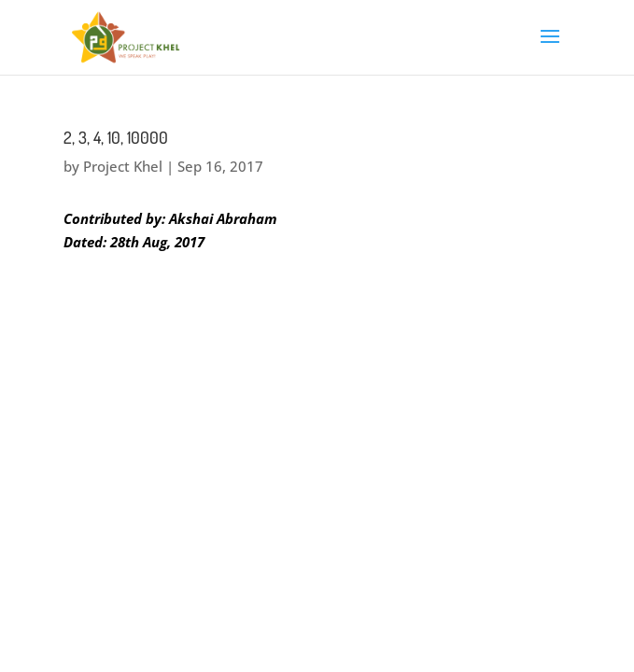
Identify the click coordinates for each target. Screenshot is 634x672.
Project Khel (123, 166)
